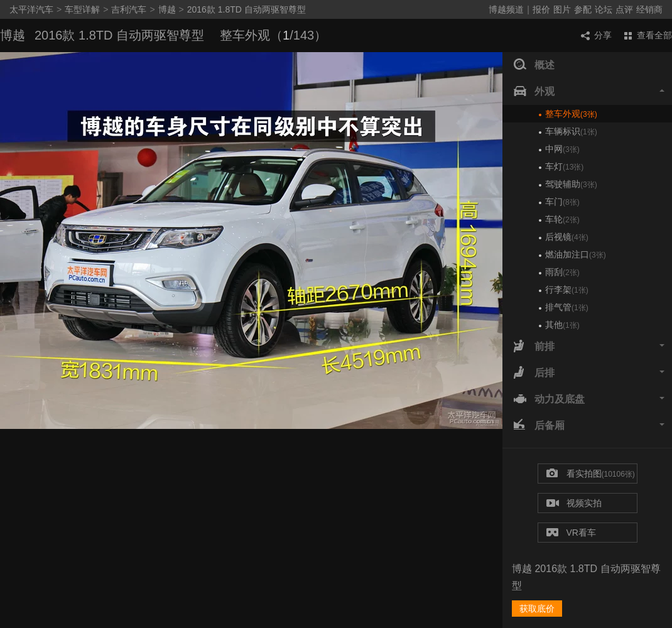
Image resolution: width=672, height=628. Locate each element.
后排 (589, 373)
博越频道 (506, 9)
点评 (624, 9)
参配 (583, 9)
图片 (562, 9)
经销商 (649, 9)
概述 (534, 65)
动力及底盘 (589, 399)
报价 (541, 9)
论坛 (604, 9)
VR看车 (571, 533)
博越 (167, 9)
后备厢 (589, 426)
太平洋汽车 (31, 9)
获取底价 (537, 609)
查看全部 (648, 35)
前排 (589, 347)
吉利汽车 (129, 9)
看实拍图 (591, 474)
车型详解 (82, 9)
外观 (589, 92)
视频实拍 (574, 504)
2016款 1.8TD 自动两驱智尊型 (247, 9)
